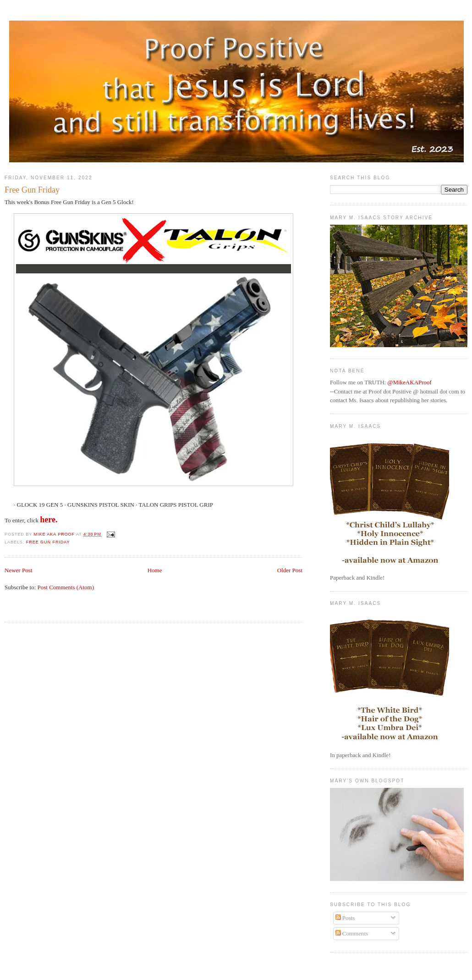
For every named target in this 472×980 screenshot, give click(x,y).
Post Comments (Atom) (66, 587)
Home (155, 570)
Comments (352, 933)
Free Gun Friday (48, 542)
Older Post (290, 570)
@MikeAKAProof (409, 382)
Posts (345, 918)
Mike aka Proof (55, 534)
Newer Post (18, 570)
